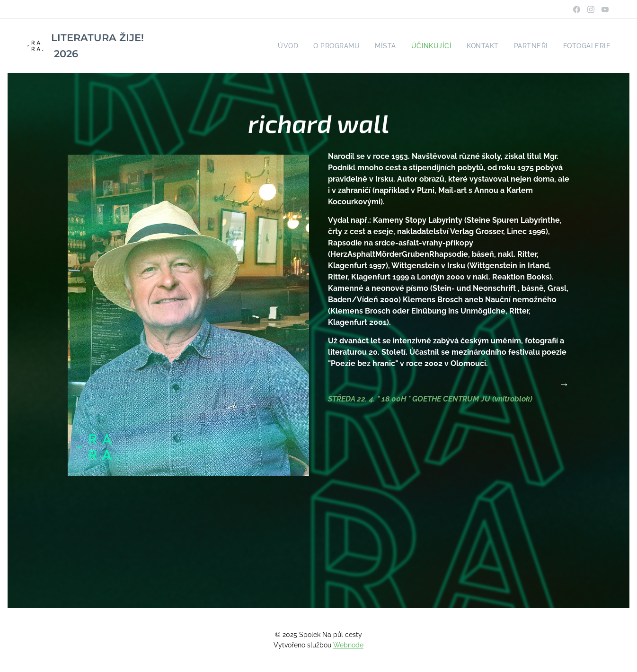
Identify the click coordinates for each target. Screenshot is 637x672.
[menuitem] (304, 46)
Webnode (348, 645)
